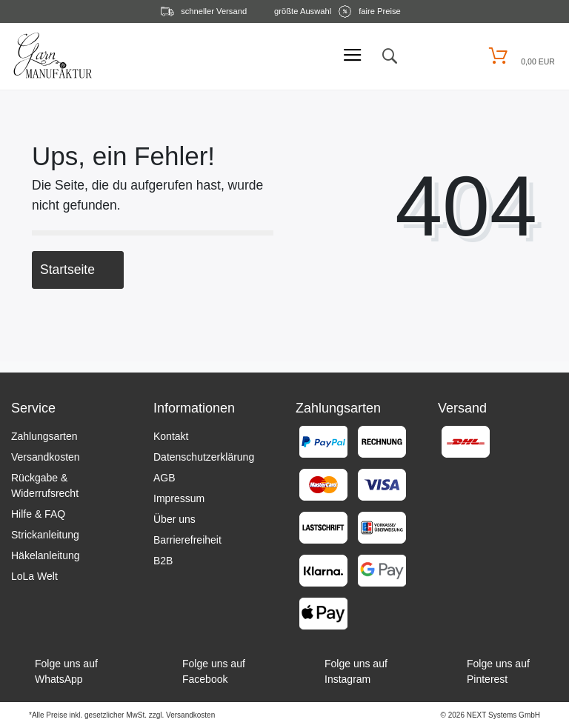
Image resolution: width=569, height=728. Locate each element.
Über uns (174, 519)
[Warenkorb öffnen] (520, 56)
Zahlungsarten (44, 436)
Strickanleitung (45, 535)
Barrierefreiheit (187, 540)
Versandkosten (46, 457)
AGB (164, 478)
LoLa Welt (34, 576)
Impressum (179, 498)
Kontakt (171, 436)
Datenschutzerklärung (204, 457)
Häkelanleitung (46, 555)
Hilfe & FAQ (38, 514)
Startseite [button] (78, 270)
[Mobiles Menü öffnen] (353, 56)
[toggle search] (389, 56)
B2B (163, 561)
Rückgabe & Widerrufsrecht (45, 485)
